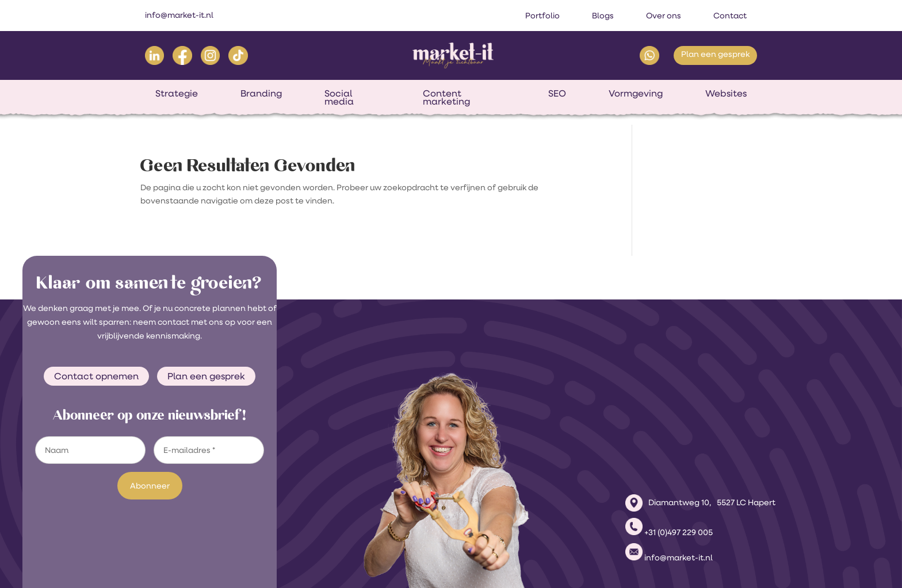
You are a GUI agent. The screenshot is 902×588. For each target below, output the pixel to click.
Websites (726, 93)
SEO (557, 93)
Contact (730, 16)
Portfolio (542, 16)
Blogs (603, 16)
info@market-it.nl (179, 15)
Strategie (177, 93)
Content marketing (446, 97)
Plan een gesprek (715, 54)
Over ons (664, 16)
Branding (261, 93)
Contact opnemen (96, 376)
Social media (339, 97)
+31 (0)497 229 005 (679, 444)
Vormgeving (636, 93)
